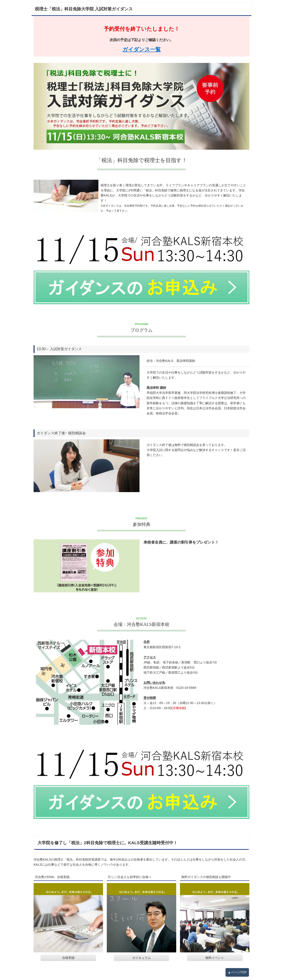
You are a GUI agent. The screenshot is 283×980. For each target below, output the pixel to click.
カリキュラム (141, 958)
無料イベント (215, 958)
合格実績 (68, 958)
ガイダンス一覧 (142, 49)
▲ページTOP (237, 972)
